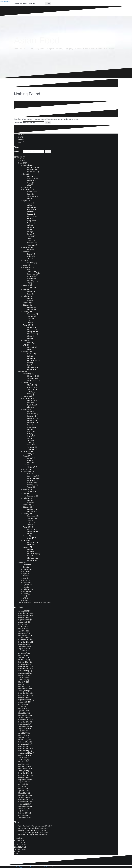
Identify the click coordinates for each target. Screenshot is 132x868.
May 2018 (22, 655)
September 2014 (24, 753)
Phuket (30, 336)
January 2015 (23, 744)
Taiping (30, 283)
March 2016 (22, 713)
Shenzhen (31, 181)
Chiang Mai (31, 332)
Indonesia (26, 190)
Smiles (21, 563)
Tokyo (29, 241)
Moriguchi (31, 221)
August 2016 (23, 702)
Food (20, 372)
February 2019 (23, 635)
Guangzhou (31, 178)
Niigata (30, 227)
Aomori (30, 203)
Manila (30, 301)
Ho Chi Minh (32, 361)
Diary (20, 163)
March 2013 (22, 793)
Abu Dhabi (31, 347)
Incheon (30, 256)
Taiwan (25, 312)
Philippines (27, 296)
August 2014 (23, 755)
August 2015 (23, 729)
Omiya (29, 434)
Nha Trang (31, 367)
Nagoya (30, 223)
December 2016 (24, 693)
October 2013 (23, 777)
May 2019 (22, 629)
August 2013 (23, 782)
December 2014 (24, 746)
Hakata (30, 205)
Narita (29, 432)
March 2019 (22, 633)
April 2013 (22, 791)
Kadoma (30, 214)
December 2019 (24, 613)
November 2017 (24, 669)
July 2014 (22, 757)
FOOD (21, 137)
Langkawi (31, 276)
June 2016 (22, 706)
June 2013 (22, 786)
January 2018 (23, 664)
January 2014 (23, 771)
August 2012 (23, 809)
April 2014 (22, 764)
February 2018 (23, 662)
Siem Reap (31, 170)
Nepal (25, 289)
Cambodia (26, 165)
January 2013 (23, 797)
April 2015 (22, 737)
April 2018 (22, 658)
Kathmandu (31, 292)
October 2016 (23, 698)
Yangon (30, 287)
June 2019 (22, 626)
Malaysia (26, 267)
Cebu (29, 298)
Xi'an (29, 185)
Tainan (30, 318)
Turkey (25, 341)
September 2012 (24, 806)
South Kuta (31, 196)
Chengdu (30, 176)
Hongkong (26, 187)
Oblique (47, 867)
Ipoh (29, 270)
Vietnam (26, 352)
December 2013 (24, 773)
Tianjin (30, 183)
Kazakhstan (27, 247)
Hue (29, 365)
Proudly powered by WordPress (27, 867)
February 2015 (23, 742)
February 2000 (23, 813)
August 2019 (23, 622)
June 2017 (22, 680)
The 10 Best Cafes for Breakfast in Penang (33, 602)
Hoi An (30, 363)
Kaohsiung (31, 314)
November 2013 (24, 775)
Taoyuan (30, 323)
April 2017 (22, 684)
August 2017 (23, 675)
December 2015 (24, 720)
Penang (30, 281)
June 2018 (22, 653)
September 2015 (24, 726)
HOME (21, 135)
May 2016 (22, 709)
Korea (25, 252)
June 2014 (22, 760)
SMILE (21, 142)
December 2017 (24, 666)
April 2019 (22, 631)
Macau (25, 265)
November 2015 (24, 722)
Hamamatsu (31, 207)
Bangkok (30, 329)
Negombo (31, 309)
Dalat (29, 356)
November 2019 (24, 615)
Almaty (30, 250)
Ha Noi (30, 358)
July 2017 (22, 678)
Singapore (26, 303)
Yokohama (31, 245)
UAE (24, 345)
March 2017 (22, 686)
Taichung (30, 316)
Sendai (30, 234)
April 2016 (22, 711)
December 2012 (24, 800)
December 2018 (24, 640)
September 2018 (24, 646)
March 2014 (22, 766)
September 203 (24, 817)
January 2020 (23, 611)
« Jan (16, 854)
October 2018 (23, 644)
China (25, 174)
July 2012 (22, 811)
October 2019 (23, 618)
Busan (29, 254)
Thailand (26, 325)
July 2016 (22, 704)
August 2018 (23, 649)
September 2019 (24, 620)
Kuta (29, 194)
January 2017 (23, 691)
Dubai (29, 349)
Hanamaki (31, 210)
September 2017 (24, 673)
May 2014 (22, 762)
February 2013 (23, 795)
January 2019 (23, 638)
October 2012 (23, 804)
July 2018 (22, 651)
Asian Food (37, 40)
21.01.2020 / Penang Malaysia (29, 833)
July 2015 (22, 731)
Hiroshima (31, 212)
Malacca (30, 278)
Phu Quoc (31, 369)
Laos (24, 261)
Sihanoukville (32, 172)
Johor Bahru (31, 272)
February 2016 (23, 715)
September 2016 (24, 700)
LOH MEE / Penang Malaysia (28, 835)
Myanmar (26, 285)
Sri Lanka (26, 305)
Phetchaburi (31, 334)
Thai (24, 596)
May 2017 (22, 682)
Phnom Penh (32, 167)
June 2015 (22, 733)
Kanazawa (31, 216)
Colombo (30, 307)
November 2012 (24, 802)
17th (20, 161)
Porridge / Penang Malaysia (28, 830)
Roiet (29, 338)
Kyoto (29, 218)
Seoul (29, 258)
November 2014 (24, 749)
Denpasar (31, 192)
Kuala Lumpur (32, 274)
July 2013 (22, 784)
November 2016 (24, 695)
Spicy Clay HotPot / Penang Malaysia (31, 826)
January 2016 (23, 717)
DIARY (21, 140)
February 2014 (23, 769)
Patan (29, 294)
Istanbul (30, 343)
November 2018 (24, 642)
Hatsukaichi (31, 418)
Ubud (29, 198)
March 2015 (22, 740)
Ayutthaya (31, 327)
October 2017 (23, 671)
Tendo (29, 238)
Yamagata (31, 243)
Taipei (29, 321)
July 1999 (22, 815)
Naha (29, 225)
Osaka (29, 230)
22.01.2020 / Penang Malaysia (29, 828)
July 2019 (22, 624)
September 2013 (24, 780)
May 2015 (22, 735)
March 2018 (22, 660)
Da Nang (30, 354)
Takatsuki (30, 236)
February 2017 (23, 689)
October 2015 (23, 724)
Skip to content (5, 1)
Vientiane (30, 263)
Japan (25, 201)
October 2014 (23, 751)
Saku (29, 232)
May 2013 (22, 789)
